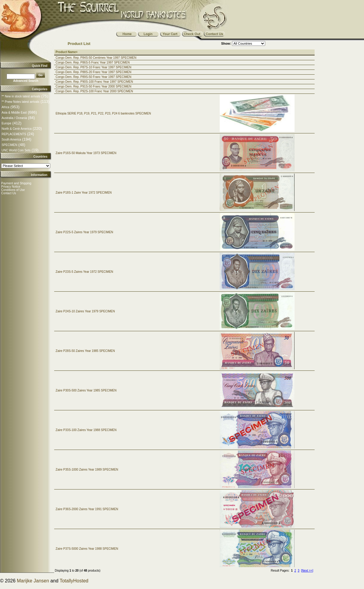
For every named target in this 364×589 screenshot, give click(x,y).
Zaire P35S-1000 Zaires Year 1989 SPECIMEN (87, 470)
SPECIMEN (9, 145)
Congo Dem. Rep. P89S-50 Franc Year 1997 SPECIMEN (94, 77)
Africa (5, 107)
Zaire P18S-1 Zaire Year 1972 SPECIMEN (84, 193)
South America (11, 140)
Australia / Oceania (14, 118)
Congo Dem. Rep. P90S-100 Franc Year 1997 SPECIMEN (94, 82)
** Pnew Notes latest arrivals (20, 102)
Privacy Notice (11, 187)
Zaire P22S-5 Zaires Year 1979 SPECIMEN (84, 232)
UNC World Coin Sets (16, 150)
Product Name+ (67, 52)
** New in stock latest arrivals (21, 96)
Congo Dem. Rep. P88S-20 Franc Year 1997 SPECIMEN (94, 72)
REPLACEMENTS (14, 134)
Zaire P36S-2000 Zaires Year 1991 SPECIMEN (87, 509)
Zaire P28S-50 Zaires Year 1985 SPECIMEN (85, 351)
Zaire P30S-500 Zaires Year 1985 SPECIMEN (86, 390)
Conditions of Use (13, 190)
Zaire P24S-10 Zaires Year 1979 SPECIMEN (85, 311)
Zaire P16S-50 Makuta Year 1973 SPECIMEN (86, 153)
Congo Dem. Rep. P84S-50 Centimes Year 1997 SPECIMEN (96, 58)
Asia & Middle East (14, 113)
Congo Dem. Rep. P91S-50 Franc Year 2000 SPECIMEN (94, 86)
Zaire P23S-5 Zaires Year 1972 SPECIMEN (84, 272)
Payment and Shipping (16, 183)
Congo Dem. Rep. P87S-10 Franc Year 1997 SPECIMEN (94, 67)
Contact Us (9, 193)
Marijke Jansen (33, 581)
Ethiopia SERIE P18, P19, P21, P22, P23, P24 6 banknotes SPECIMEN (103, 113)
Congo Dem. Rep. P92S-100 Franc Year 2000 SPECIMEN (94, 91)
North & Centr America (16, 129)
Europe (6, 123)
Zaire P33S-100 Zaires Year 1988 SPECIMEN (86, 430)
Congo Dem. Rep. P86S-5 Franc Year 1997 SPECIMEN (93, 62)
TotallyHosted (74, 581)
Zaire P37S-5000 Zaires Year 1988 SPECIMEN (87, 549)
